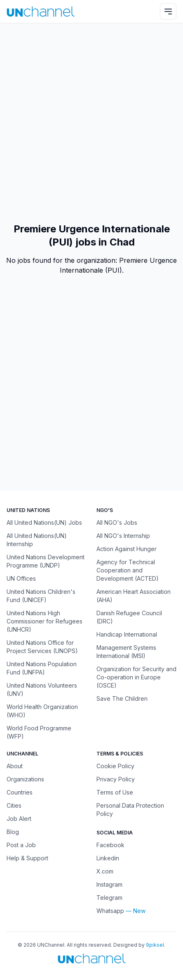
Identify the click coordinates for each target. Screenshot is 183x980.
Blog (13, 832)
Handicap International (127, 634)
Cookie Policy (115, 766)
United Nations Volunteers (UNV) (42, 689)
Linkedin (108, 858)
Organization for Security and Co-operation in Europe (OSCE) (136, 677)
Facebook (110, 845)
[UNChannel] (41, 11)
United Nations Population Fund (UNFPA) (42, 668)
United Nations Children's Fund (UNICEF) (41, 596)
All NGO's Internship (123, 536)
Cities (14, 805)
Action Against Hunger (127, 549)
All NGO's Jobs (117, 522)
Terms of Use (115, 792)
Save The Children (122, 699)
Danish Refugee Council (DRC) (129, 617)
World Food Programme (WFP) (39, 732)
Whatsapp (110, 911)
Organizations (25, 779)
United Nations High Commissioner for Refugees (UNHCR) (45, 621)
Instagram (109, 884)
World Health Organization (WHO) (42, 711)
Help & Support (27, 858)
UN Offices (21, 578)
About (15, 766)
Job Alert (19, 819)
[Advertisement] (91, 123)
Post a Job (21, 845)
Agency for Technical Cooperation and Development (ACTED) (128, 570)
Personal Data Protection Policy (130, 810)
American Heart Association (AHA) (134, 596)
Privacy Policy (116, 779)
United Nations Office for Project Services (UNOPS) (42, 647)
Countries (20, 792)
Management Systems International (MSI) (126, 652)
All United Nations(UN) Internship (37, 540)
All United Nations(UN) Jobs (44, 522)
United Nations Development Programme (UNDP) (46, 561)
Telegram (109, 898)
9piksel (155, 945)
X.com (105, 871)
